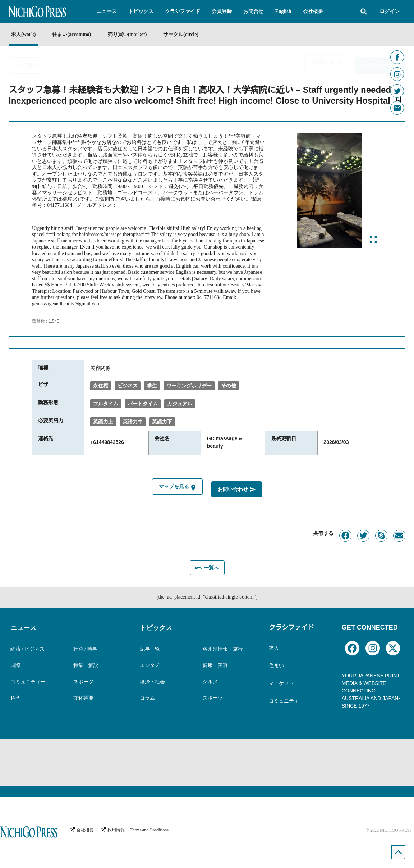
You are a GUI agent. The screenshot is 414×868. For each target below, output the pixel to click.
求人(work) (23, 34)
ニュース (23, 628)
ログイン (390, 11)
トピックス (156, 628)
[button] (107, 12)
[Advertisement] (207, 762)
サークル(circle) (181, 34)
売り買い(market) (127, 34)
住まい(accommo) (72, 34)
